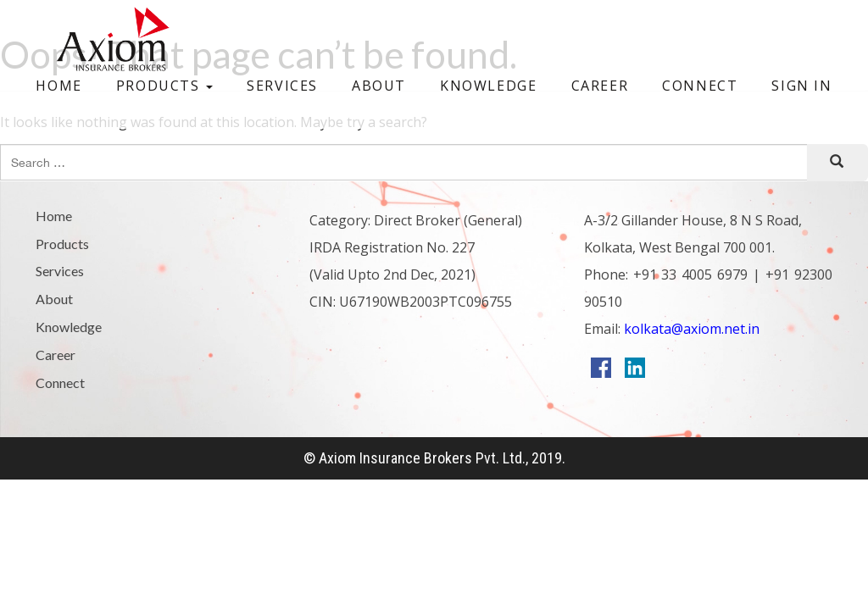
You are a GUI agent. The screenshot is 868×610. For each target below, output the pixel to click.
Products (164, 86)
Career (600, 86)
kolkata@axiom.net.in (690, 329)
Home (58, 86)
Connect (700, 86)
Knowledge (488, 86)
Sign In (801, 86)
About (379, 86)
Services (282, 86)
